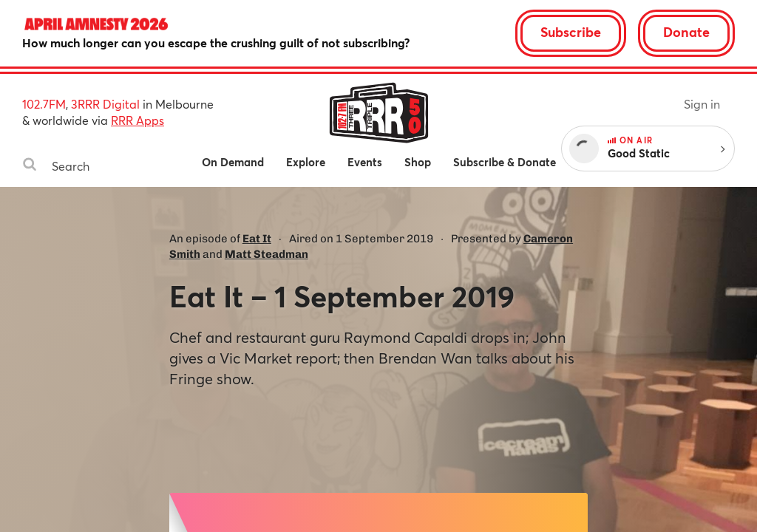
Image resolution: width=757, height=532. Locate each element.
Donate (686, 32)
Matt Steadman (267, 254)
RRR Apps (138, 120)
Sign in (702, 104)
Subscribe (571, 32)
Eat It (257, 239)
